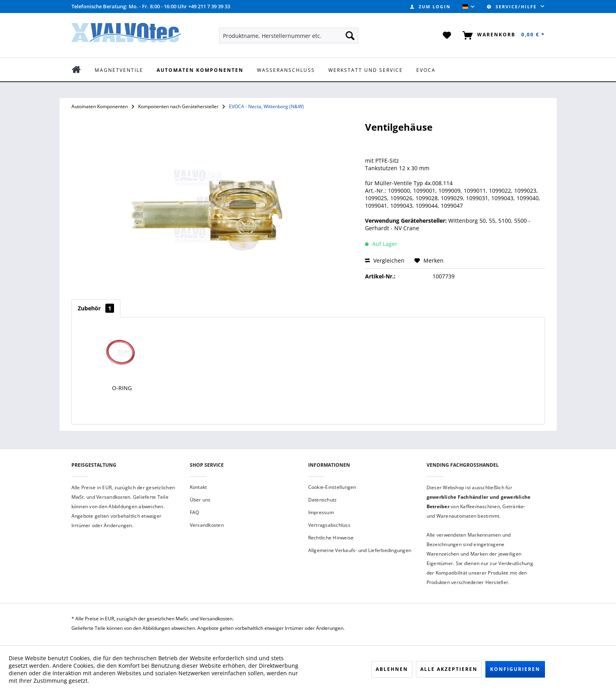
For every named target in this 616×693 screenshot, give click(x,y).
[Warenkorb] (502, 36)
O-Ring (122, 388)
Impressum (321, 512)
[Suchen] (350, 36)
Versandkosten (207, 525)
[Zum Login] (430, 7)
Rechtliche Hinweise (331, 538)
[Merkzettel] (447, 36)
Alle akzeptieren (449, 669)
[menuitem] (430, 7)
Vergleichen (385, 260)
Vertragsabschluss (329, 525)
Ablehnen (392, 669)
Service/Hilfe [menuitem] (513, 7)
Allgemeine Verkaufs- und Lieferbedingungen (360, 550)
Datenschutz (323, 500)
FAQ (195, 512)
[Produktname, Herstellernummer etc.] (289, 36)
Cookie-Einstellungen (332, 487)
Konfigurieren (515, 669)
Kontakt (198, 487)
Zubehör (96, 308)
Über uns (200, 500)
